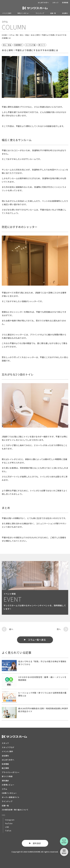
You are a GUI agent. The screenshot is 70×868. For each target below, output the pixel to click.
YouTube (9, 823)
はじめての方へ (43, 2)
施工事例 (5, 768)
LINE (7, 827)
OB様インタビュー (9, 793)
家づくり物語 (7, 776)
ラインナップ (40, 13)
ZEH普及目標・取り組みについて (15, 810)
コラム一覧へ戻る (37, 640)
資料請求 (5, 781)
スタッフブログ (8, 747)
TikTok (8, 831)
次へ (59, 629)
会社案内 (65, 13)
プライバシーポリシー (11, 772)
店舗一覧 (53, 13)
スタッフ (55, 2)
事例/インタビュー (23, 13)
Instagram (10, 820)
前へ (11, 629)
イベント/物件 (7, 13)
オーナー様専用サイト (11, 797)
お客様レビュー (8, 785)
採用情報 (65, 2)
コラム (4, 789)
